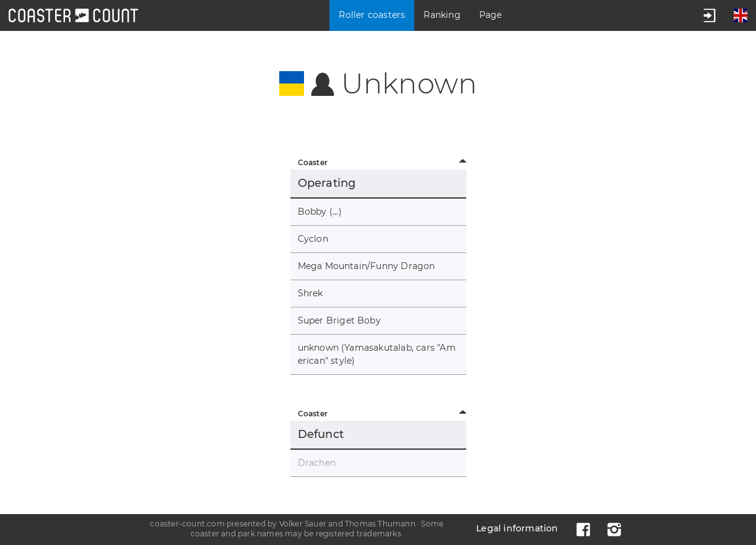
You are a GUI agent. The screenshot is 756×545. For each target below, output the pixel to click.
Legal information (517, 528)
